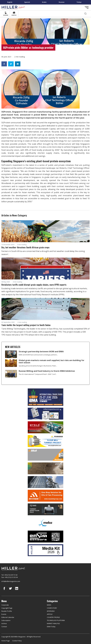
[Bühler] (45, 468)
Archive (4, 623)
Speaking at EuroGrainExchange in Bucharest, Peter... (38, 366)
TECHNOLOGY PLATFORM (56, 620)
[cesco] (45, 482)
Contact (4, 627)
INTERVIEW (51, 611)
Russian (62, 2)
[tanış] (45, 509)
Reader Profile (7, 611)
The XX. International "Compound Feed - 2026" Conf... (38, 374)
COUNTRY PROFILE (53, 617)
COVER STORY (52, 608)
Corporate (5, 605)
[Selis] (45, 455)
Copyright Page (7, 608)
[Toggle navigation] (87, 7)
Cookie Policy (17, 641)
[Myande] (45, 496)
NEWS (49, 605)
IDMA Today (51, 627)
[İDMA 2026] (45, 397)
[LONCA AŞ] (45, 537)
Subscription (6, 620)
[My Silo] (45, 427)
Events (4, 614)
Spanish (27, 2)
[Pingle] (45, 441)
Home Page (6, 641)
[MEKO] (45, 523)
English (10, 2)
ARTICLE (50, 614)
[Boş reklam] (45, 414)
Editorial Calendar (8, 617)
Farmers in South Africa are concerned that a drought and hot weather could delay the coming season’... (43, 253)
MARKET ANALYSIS (53, 623)
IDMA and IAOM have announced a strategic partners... (38, 355)
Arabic (44, 2)
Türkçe (79, 2)
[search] (85, 14)
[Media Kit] (45, 550)
